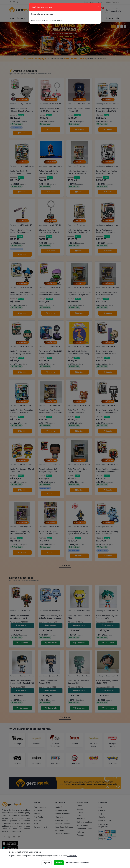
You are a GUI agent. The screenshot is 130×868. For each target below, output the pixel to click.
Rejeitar (46, 863)
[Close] (98, 6)
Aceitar (59, 863)
